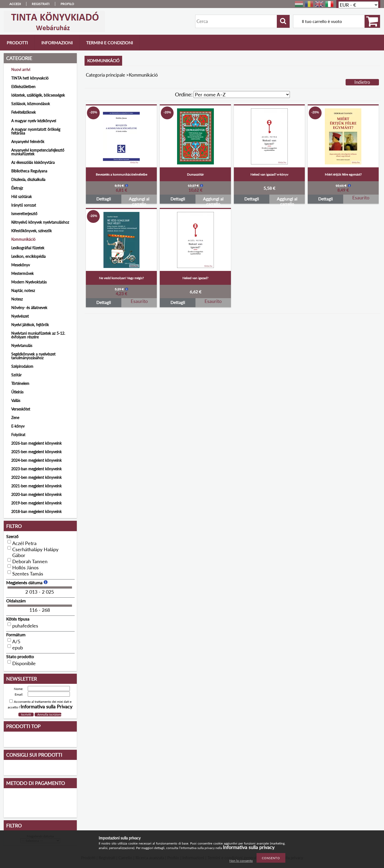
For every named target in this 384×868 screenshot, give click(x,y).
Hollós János (25, 567)
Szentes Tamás (28, 574)
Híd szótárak (21, 197)
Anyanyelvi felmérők (28, 142)
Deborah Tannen (30, 561)
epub (18, 648)
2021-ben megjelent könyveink (36, 486)
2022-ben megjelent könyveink (36, 477)
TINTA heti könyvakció (30, 78)
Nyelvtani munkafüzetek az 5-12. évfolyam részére (38, 335)
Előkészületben (23, 87)
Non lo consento (241, 861)
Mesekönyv (21, 265)
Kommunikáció (23, 239)
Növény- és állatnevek (29, 308)
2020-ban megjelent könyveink (36, 494)
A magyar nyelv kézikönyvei (34, 121)
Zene (15, 418)
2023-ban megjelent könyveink (36, 469)
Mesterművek (22, 273)
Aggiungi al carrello (139, 200)
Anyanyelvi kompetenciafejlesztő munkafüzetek (38, 152)
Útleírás (17, 392)
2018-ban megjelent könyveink (36, 512)
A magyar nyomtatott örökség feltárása (36, 131)
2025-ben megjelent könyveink (36, 452)
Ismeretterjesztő (24, 214)
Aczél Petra (24, 543)
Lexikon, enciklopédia (28, 256)
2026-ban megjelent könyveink (36, 443)
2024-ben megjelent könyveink (36, 460)
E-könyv (18, 426)
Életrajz (17, 188)
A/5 (16, 641)
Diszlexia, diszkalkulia (28, 179)
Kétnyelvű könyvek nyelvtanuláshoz (40, 222)
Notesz (17, 299)
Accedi (15, 4)
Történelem (20, 383)
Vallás (16, 401)
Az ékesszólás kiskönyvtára (33, 162)
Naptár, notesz (23, 291)
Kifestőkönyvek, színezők (31, 231)
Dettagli (104, 199)
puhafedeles (25, 626)
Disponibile (24, 663)
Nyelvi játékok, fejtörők (30, 325)
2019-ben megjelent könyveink (36, 503)
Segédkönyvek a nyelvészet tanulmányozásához (33, 356)
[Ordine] (242, 94)
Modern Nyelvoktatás (29, 282)
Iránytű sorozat (24, 205)
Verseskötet (21, 409)
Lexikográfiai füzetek (28, 248)
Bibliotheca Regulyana (29, 171)
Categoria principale (105, 75)
